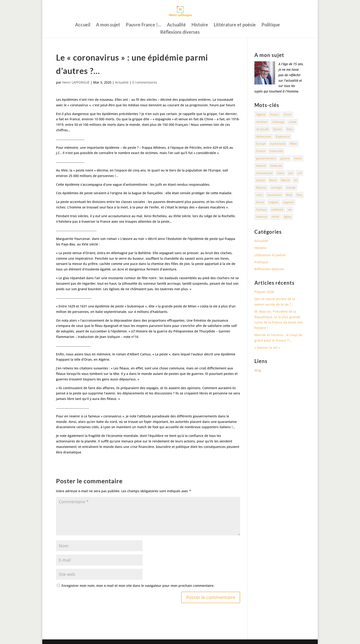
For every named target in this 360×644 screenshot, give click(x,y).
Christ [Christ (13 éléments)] (288, 114)
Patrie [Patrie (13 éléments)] (260, 202)
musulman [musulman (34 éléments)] (274, 195)
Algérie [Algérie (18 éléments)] (261, 114)
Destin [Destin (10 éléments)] (278, 129)
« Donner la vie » (267, 347)
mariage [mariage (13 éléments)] (276, 187)
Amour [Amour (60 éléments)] (274, 114)
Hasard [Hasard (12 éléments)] (261, 166)
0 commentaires (145, 82)
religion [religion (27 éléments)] (274, 202)
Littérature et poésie (235, 25)
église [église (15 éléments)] (288, 217)
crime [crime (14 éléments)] (292, 122)
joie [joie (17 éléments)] (291, 173)
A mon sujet (108, 25)
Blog (258, 370)
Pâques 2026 (264, 292)
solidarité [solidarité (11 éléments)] (277, 210)
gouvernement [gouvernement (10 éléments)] (266, 158)
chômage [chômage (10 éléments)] (278, 122)
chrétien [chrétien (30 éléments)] (262, 122)
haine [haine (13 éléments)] (298, 158)
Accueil (83, 25)
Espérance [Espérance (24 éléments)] (283, 136)
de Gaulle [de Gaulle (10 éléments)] (262, 129)
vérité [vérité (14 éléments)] (275, 217)
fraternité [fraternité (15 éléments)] (276, 151)
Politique (271, 25)
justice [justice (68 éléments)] (261, 180)
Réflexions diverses (180, 32)
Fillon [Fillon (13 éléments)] (293, 144)
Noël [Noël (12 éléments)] (289, 195)
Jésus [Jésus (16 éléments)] (273, 180)
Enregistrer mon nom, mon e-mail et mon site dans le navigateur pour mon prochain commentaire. (138, 586)
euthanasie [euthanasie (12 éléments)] (278, 144)
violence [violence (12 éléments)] (262, 217)
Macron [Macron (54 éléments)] (261, 187)
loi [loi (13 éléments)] (296, 180)
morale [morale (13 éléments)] (291, 187)
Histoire (200, 25)
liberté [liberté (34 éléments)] (285, 180)
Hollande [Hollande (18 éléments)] (276, 166)
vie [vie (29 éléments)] (290, 210)
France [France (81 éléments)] (261, 151)
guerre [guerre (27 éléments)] (285, 158)
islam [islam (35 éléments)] (280, 173)
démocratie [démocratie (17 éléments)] (264, 136)
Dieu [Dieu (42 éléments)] (290, 129)
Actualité (176, 25)
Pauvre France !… (143, 25)
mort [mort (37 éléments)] (259, 195)
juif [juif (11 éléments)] (300, 173)
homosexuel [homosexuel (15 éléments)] (264, 173)
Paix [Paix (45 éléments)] (299, 195)
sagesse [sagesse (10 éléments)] (288, 202)
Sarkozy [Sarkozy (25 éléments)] (261, 210)
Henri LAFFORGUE (76, 82)
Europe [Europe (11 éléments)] (261, 144)
